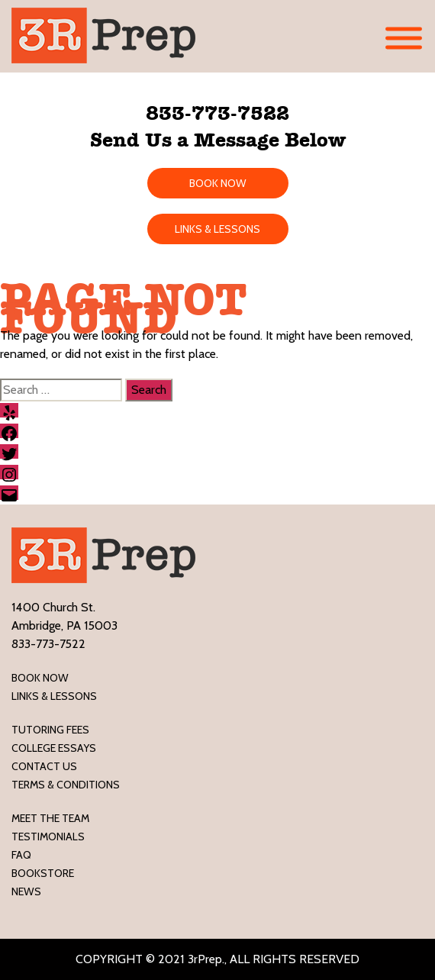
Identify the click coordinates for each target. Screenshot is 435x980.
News (26, 891)
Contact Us (44, 766)
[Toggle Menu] (404, 39)
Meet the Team (50, 818)
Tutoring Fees (50, 730)
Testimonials (48, 837)
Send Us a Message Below (218, 140)
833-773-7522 (217, 113)
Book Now (40, 678)
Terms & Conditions (66, 785)
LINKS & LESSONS (217, 229)
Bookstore (43, 873)
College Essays (54, 748)
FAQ (21, 855)
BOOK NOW (218, 183)
